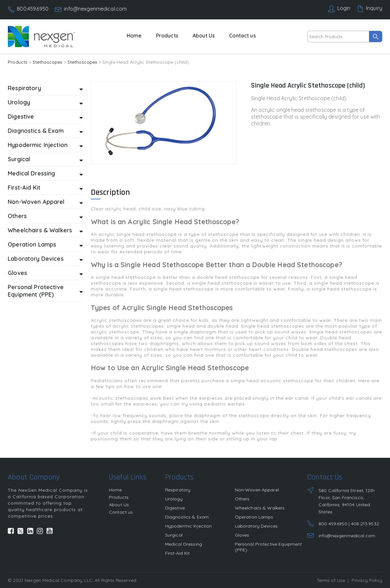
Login (344, 8)
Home (134, 36)
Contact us (242, 36)
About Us (204, 36)
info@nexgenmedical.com (95, 9)
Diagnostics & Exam (45, 131)
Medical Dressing (45, 174)
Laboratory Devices (45, 259)
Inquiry (374, 8)
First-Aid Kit (45, 188)
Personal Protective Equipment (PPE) (45, 291)
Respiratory (45, 88)
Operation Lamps (45, 245)
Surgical (45, 159)
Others (45, 216)
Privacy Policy (367, 580)
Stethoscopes (48, 62)
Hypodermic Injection (45, 145)
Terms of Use (331, 580)
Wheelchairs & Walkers (45, 231)
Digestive (45, 117)
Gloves (45, 273)
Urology (45, 103)
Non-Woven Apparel (45, 202)
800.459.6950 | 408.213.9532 (349, 524)
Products (167, 36)
